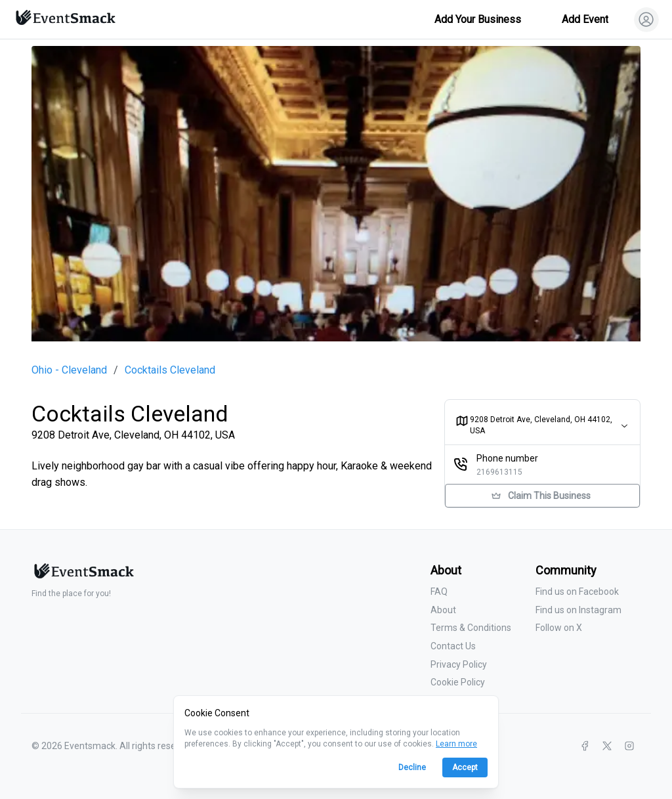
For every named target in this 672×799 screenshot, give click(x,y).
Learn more (456, 744)
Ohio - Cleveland (69, 370)
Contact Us (453, 646)
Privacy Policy (459, 664)
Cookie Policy (458, 682)
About (443, 610)
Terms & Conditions (471, 628)
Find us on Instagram (578, 610)
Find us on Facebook (577, 592)
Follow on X (559, 628)
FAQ (439, 592)
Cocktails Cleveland (170, 370)
